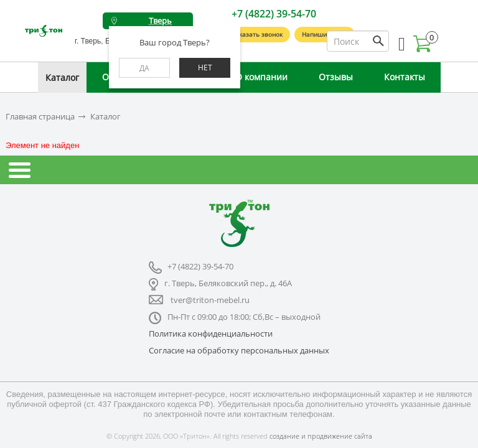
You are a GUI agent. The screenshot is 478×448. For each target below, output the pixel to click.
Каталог (62, 77)
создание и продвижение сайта (321, 436)
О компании (261, 77)
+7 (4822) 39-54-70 (274, 14)
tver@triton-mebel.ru (210, 300)
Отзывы (336, 77)
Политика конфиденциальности (211, 334)
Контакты (405, 77)
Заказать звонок (257, 34)
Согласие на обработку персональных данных (239, 350)
